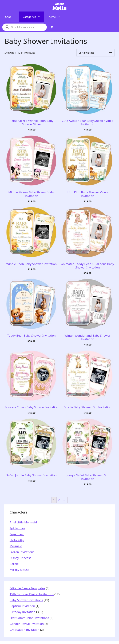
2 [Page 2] (59, 500)
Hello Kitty (17, 540)
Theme (55, 17)
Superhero (17, 534)
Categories (33, 17)
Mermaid (16, 546)
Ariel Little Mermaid (23, 522)
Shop (12, 17)
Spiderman (17, 528)
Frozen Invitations (22, 552)
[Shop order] (96, 53)
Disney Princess (20, 558)
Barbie (14, 564)
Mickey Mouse (19, 570)
